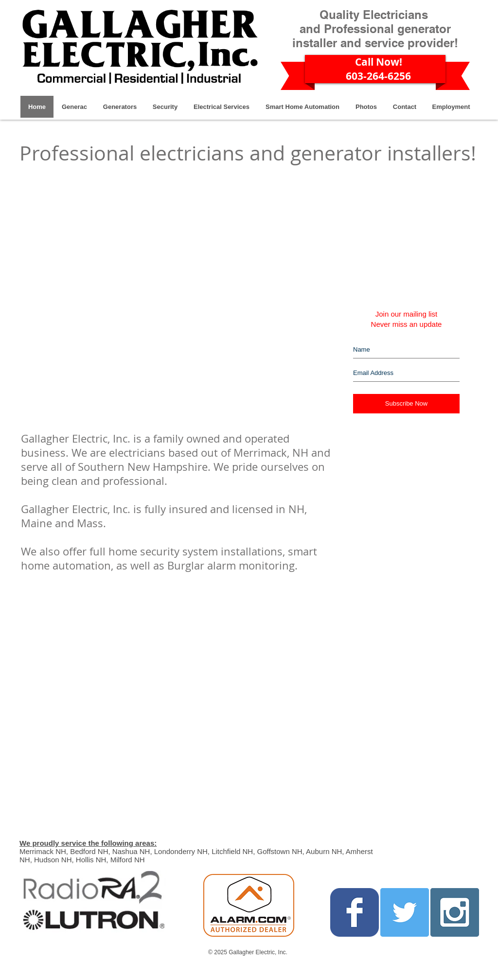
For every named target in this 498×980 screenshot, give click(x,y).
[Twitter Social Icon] (405, 912)
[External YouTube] (147, 276)
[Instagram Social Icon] (455, 912)
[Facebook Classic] (355, 912)
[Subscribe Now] (406, 404)
